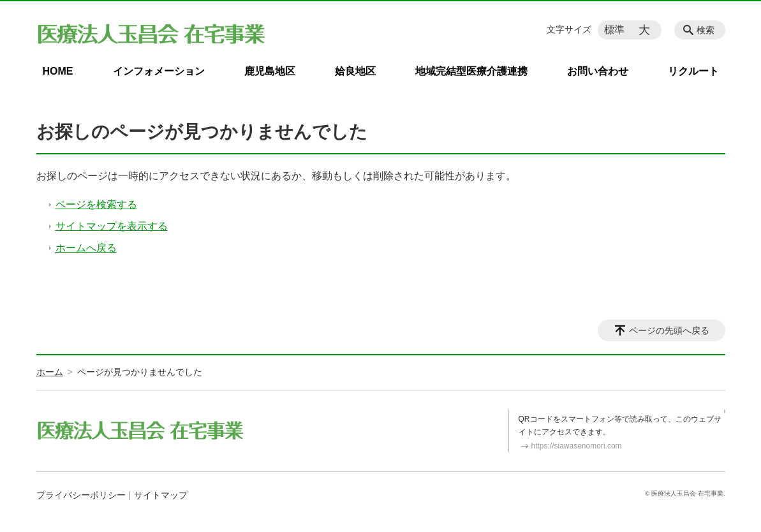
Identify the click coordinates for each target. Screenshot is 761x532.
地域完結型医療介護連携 (471, 71)
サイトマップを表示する (112, 226)
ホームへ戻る (86, 248)
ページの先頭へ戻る (669, 330)
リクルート (693, 71)
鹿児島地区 (270, 71)
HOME (58, 71)
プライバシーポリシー (81, 495)
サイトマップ (161, 495)
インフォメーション (159, 71)
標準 (614, 30)
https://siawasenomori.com (577, 446)
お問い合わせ (598, 71)
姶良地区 (355, 71)
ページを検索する (96, 204)
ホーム (50, 372)
